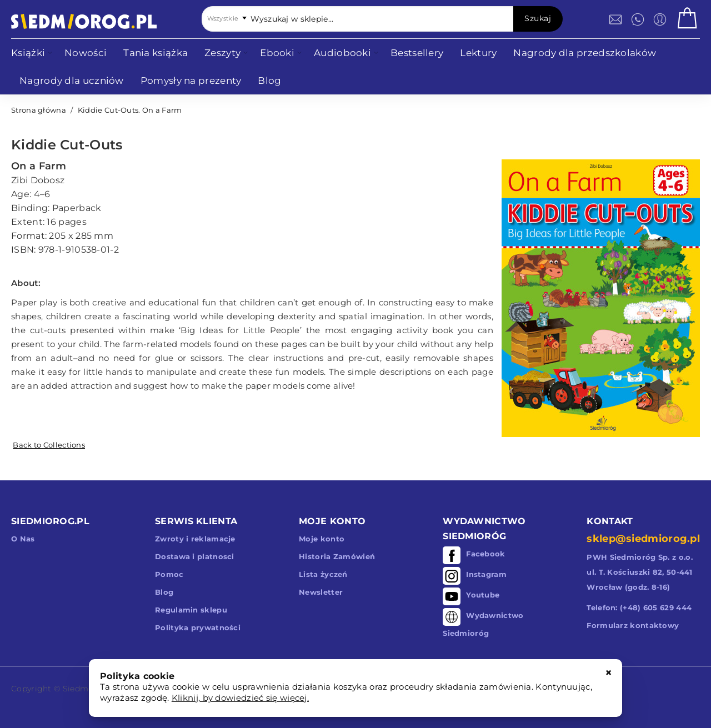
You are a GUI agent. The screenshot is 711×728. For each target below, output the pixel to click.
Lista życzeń (323, 574)
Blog (164, 592)
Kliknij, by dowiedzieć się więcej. (240, 698)
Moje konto (322, 539)
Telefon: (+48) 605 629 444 (639, 607)
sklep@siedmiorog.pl (643, 539)
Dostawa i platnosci (195, 556)
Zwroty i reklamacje (195, 539)
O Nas (23, 539)
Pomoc (169, 574)
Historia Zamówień (337, 556)
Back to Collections (49, 445)
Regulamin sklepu (191, 610)
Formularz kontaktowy (633, 625)
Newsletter (321, 592)
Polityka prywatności (198, 627)
